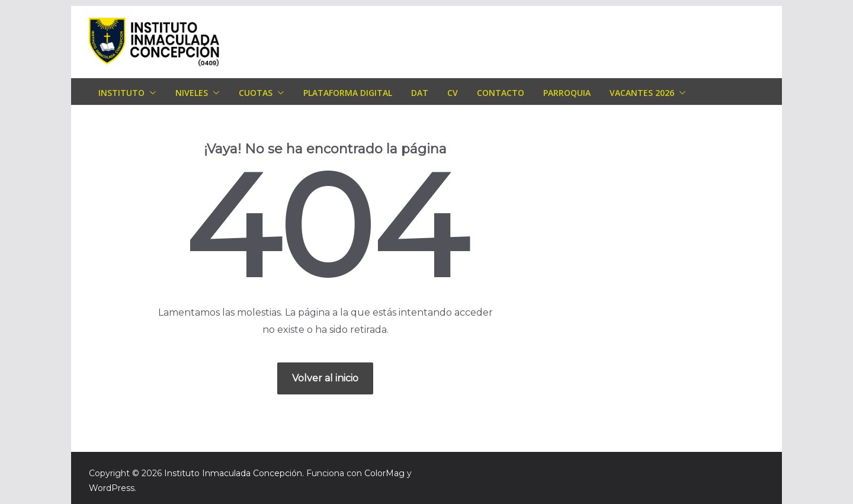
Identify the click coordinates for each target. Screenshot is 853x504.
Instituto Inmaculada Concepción (233, 473)
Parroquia (567, 93)
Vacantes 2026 (642, 93)
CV (453, 93)
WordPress (112, 488)
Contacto (501, 93)
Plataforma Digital (348, 93)
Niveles (192, 93)
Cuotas (256, 93)
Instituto (121, 93)
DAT (420, 93)
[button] (150, 93)
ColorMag (384, 473)
